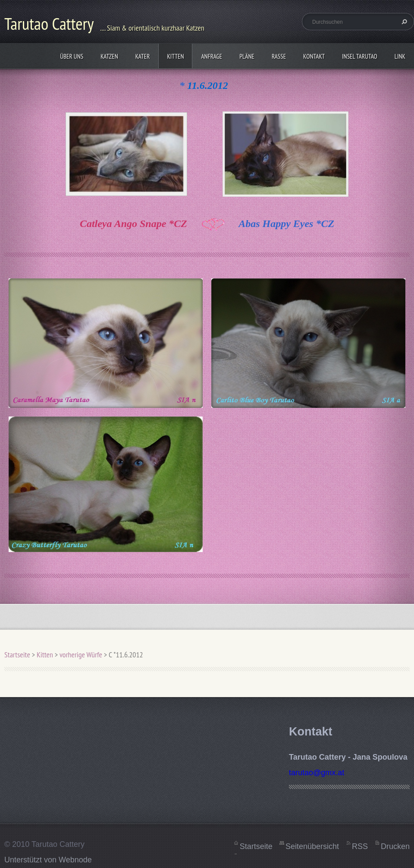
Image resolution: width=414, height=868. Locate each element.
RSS (360, 846)
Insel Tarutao (360, 56)
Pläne (247, 56)
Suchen (403, 22)
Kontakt (314, 56)
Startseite (17, 655)
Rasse (279, 56)
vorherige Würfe (81, 655)
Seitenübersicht (312, 846)
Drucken (395, 846)
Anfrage (212, 56)
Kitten (175, 56)
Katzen (109, 56)
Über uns (72, 56)
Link (400, 56)
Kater (143, 56)
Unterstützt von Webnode (48, 860)
